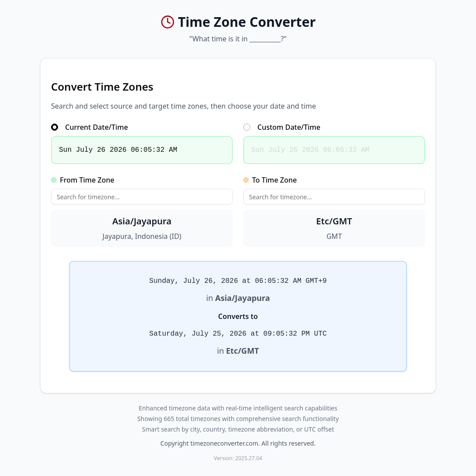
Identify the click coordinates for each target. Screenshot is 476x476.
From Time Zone (83, 180)
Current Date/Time (90, 127)
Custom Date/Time (282, 127)
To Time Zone (270, 180)
